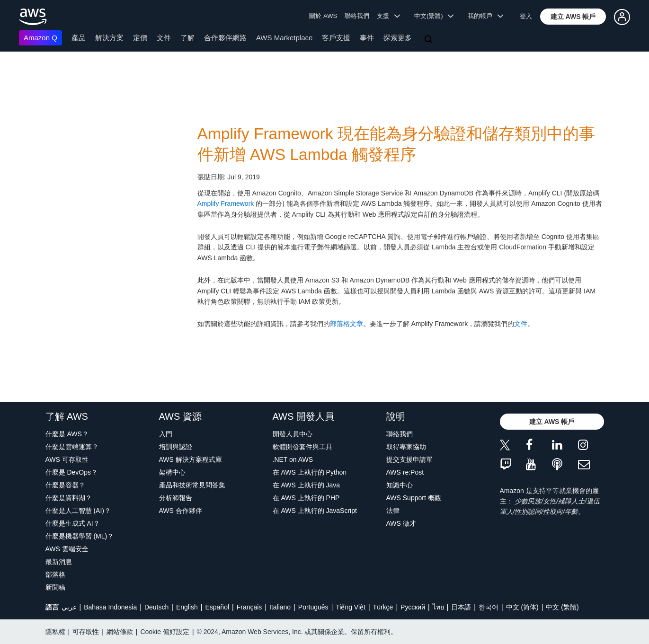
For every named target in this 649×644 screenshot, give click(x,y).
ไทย (438, 607)
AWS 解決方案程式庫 (191, 459)
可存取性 (86, 632)
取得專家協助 (406, 447)
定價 (140, 38)
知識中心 (400, 485)
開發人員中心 (293, 434)
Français (249, 607)
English (187, 607)
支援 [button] (388, 16)
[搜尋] (429, 40)
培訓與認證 (176, 447)
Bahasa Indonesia (110, 607)
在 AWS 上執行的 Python (310, 472)
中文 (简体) (522, 607)
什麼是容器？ (65, 485)
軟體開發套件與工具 (302, 447)
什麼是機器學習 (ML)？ (80, 536)
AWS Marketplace (284, 38)
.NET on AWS (293, 459)
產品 (79, 38)
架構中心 (172, 472)
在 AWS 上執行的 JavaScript (315, 511)
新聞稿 (55, 587)
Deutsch (156, 607)
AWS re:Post (405, 472)
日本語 (461, 607)
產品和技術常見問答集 (192, 485)
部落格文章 (347, 324)
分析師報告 (176, 498)
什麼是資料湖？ (69, 498)
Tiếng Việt (351, 607)
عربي (69, 607)
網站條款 (120, 632)
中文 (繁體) (562, 607)
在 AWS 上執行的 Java (307, 485)
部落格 (55, 574)
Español (217, 607)
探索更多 (398, 38)
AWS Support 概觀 (414, 498)
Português (313, 607)
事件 (367, 38)
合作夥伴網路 (225, 38)
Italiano (280, 607)
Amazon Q (40, 38)
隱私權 (55, 632)
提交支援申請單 (409, 459)
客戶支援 (336, 38)
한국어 (489, 607)
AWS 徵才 (401, 523)
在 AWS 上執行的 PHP (306, 498)
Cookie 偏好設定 (164, 632)
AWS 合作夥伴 (181, 511)
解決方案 (109, 38)
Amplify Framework (226, 203)
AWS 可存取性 (67, 459)
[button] (573, 17)
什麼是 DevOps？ (71, 472)
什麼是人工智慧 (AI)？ (78, 511)
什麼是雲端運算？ (72, 447)
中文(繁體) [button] (434, 16)
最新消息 (59, 562)
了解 (187, 38)
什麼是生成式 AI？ (73, 523)
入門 (166, 434)
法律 (393, 511)
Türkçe (383, 607)
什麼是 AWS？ (67, 434)
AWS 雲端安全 (67, 549)
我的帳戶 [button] (485, 16)
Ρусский (413, 607)
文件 (164, 38)
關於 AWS (323, 16)
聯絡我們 (357, 16)
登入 (526, 16)
